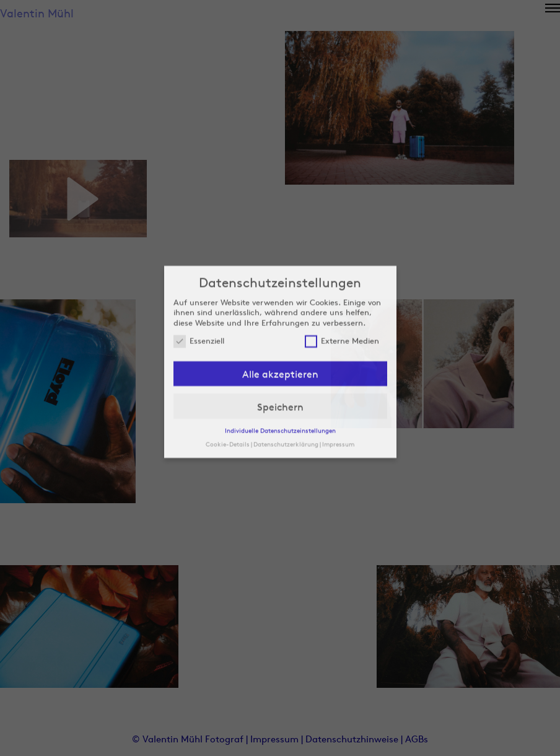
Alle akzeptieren (280, 314)
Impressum (338, 384)
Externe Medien (342, 281)
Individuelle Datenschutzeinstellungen (280, 371)
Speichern (280, 346)
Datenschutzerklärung (286, 384)
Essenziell (199, 281)
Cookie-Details (228, 384)
